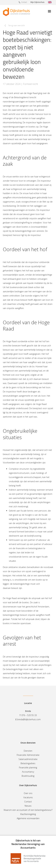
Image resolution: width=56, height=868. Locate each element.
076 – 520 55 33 (29, 715)
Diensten (28, 751)
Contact (23, 2)
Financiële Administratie (28, 755)
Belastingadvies (28, 763)
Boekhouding (28, 776)
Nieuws (28, 806)
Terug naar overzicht (17, 25)
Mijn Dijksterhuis (37, 2)
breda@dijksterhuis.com (29, 719)
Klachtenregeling (28, 814)
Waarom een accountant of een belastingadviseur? (28, 810)
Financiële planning (28, 768)
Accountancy (28, 772)
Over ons (28, 793)
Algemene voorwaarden (28, 818)
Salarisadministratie (28, 759)
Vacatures (28, 797)
